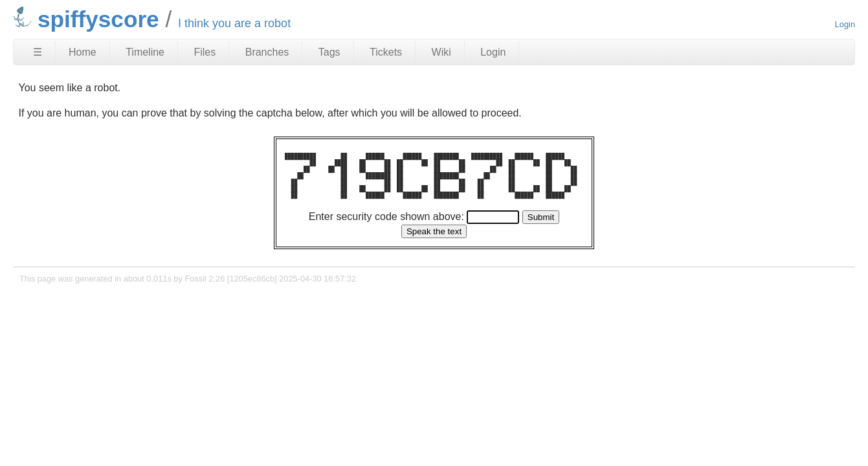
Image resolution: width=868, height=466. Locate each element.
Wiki (441, 52)
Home (83, 52)
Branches (267, 52)
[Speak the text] (434, 231)
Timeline (145, 52)
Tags (329, 52)
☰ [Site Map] (38, 52)
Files (205, 52)
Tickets (386, 52)
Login (845, 24)
